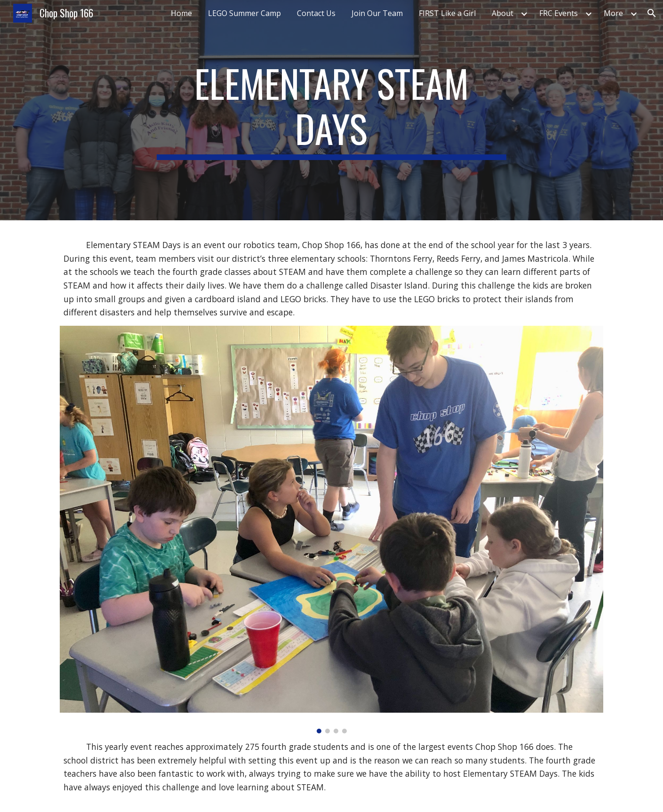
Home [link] (181, 13)
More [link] (613, 13)
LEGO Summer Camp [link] (244, 13)
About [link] (503, 13)
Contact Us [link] (316, 13)
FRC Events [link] (559, 13)
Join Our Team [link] (377, 13)
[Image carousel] (331, 530)
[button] (652, 13)
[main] (332, 110)
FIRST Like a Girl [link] (447, 13)
